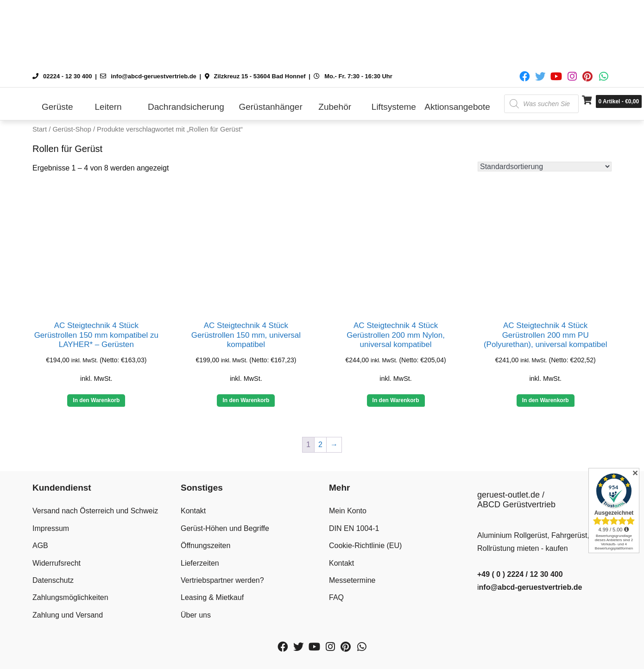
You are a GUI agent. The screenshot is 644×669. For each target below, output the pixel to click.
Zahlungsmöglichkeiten (70, 597)
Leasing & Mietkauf (212, 597)
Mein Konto (348, 511)
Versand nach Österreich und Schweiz (95, 511)
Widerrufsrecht (57, 563)
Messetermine (352, 580)
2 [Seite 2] (320, 445)
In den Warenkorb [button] (96, 400)
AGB (40, 546)
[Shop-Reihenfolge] (545, 167)
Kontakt (193, 511)
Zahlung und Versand (68, 615)
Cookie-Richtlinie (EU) (365, 546)
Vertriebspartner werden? (222, 580)
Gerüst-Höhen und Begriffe (225, 528)
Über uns (196, 615)
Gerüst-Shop (72, 129)
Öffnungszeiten (205, 546)
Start (40, 129)
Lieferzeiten (200, 563)
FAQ (336, 597)
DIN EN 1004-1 (354, 528)
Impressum (51, 528)
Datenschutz (53, 580)
